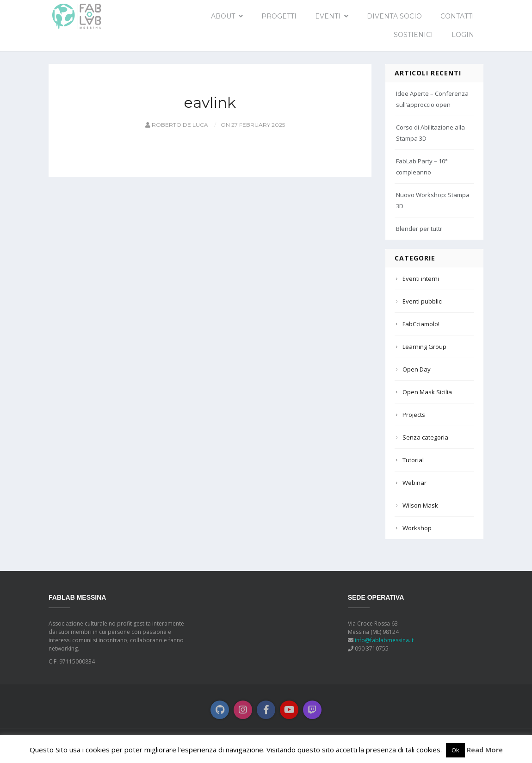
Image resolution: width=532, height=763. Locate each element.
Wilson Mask (420, 505)
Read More (485, 750)
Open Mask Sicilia (427, 392)
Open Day (417, 369)
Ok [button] (455, 750)
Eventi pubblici (423, 301)
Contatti (457, 16)
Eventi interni (421, 279)
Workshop (417, 528)
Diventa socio (394, 16)
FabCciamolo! (421, 324)
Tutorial (413, 460)
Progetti (279, 16)
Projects (414, 415)
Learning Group (424, 347)
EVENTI (328, 16)
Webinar (414, 483)
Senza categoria (425, 437)
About (223, 16)
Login (463, 35)
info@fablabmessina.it (384, 640)
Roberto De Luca (176, 125)
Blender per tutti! (419, 229)
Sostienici (413, 35)
